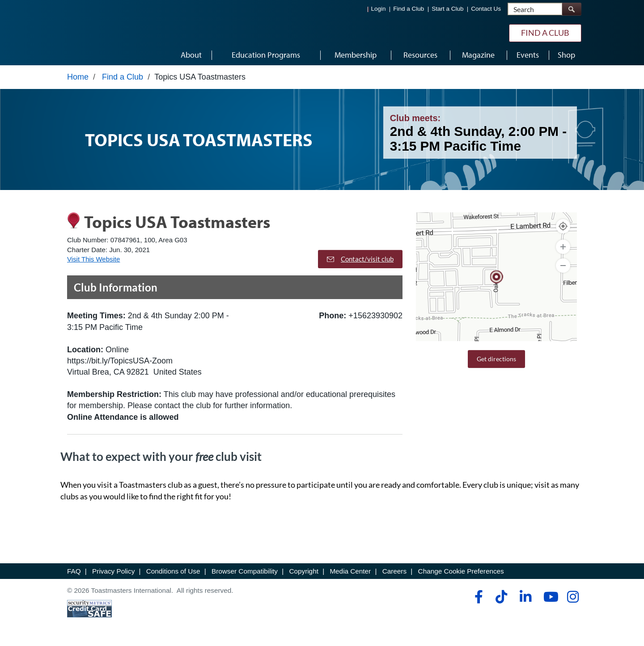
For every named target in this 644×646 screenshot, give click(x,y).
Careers (394, 573)
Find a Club (409, 9)
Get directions (496, 361)
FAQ (74, 573)
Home (78, 79)
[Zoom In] (563, 249)
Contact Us (486, 9)
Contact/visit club (360, 261)
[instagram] (573, 599)
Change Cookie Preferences (461, 573)
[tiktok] (501, 599)
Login (379, 9)
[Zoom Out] (563, 268)
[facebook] (477, 599)
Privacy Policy (113, 573)
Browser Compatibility (245, 573)
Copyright (303, 573)
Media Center (350, 573)
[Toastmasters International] (93, 32)
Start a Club (447, 9)
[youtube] (549, 599)
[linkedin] (525, 599)
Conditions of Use (173, 573)
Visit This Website (93, 261)
